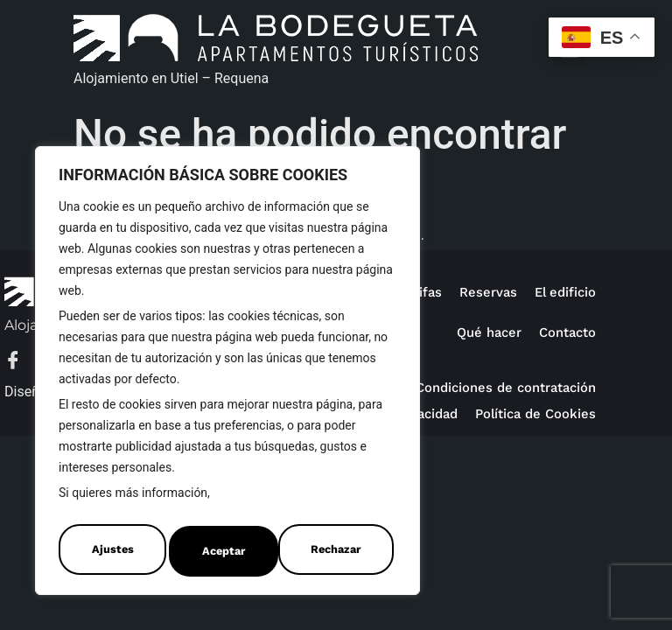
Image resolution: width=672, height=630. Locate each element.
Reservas (484, 292)
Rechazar (226, 551)
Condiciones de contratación (500, 387)
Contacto (566, 332)
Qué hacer (483, 332)
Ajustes (110, 551)
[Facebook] (22, 362)
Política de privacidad (524, 413)
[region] (227, 374)
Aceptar (343, 551)
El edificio (563, 292)
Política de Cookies (269, 501)
